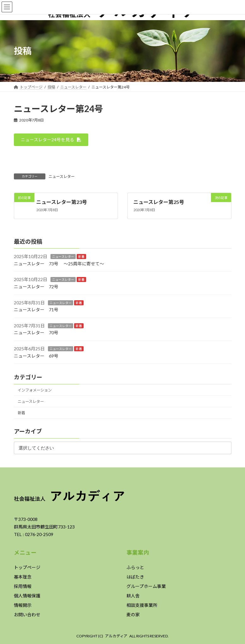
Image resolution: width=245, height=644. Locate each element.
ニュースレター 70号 (36, 333)
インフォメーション (35, 390)
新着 (81, 257)
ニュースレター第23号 (62, 202)
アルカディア (116, 636)
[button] (51, 140)
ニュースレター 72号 (36, 287)
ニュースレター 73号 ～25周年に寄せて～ (59, 264)
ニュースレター (62, 176)
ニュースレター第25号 (158, 202)
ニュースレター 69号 (36, 356)
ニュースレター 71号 (36, 310)
